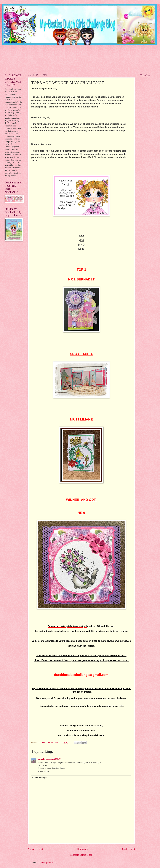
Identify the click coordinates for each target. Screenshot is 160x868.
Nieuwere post (35, 849)
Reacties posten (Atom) (48, 863)
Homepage (83, 849)
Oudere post (129, 849)
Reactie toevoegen (39, 778)
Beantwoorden (43, 772)
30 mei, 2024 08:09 (53, 759)
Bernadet (41, 759)
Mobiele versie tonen (81, 855)
